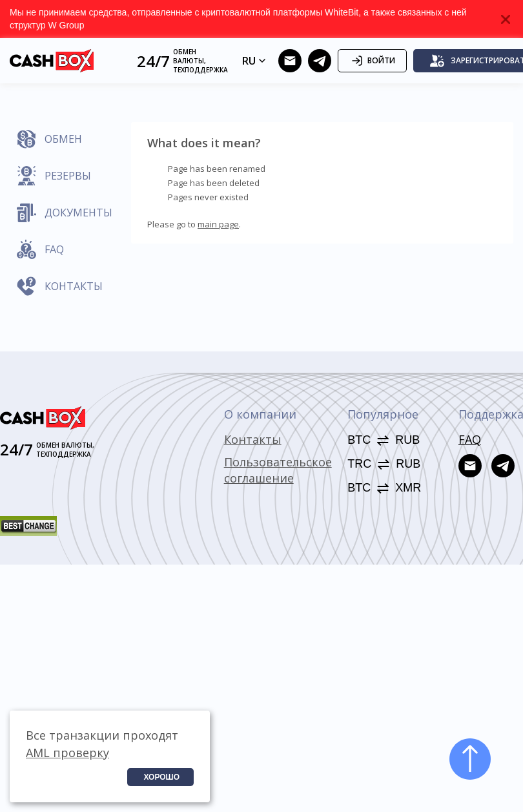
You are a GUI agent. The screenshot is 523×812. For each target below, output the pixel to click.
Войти (372, 61)
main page (218, 224)
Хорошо (161, 777)
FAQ (470, 439)
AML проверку (67, 753)
